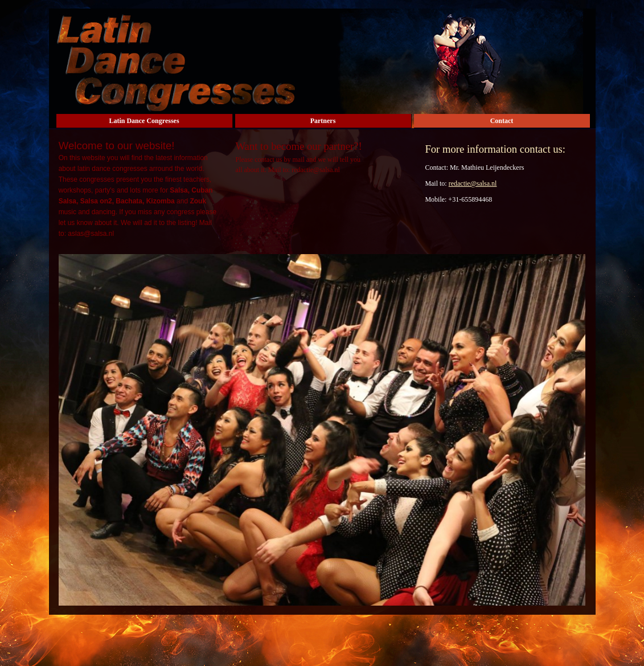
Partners (323, 121)
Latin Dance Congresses (144, 121)
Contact (502, 121)
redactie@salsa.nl (473, 183)
